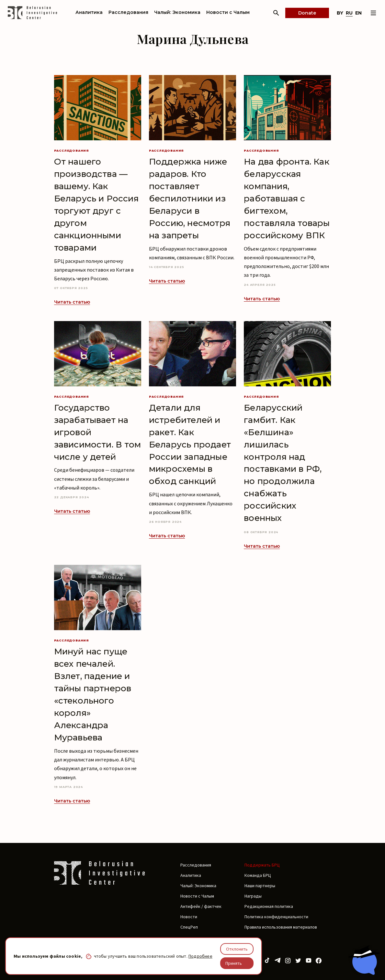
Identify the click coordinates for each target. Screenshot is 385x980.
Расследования (128, 12)
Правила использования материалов (281, 927)
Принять (234, 963)
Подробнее (200, 956)
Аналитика (89, 12)
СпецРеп (189, 927)
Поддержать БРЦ (262, 865)
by (340, 13)
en (358, 13)
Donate (307, 13)
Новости (189, 917)
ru (349, 13)
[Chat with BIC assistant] (364, 960)
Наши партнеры (260, 886)
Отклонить (237, 949)
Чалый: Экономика (177, 12)
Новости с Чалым (228, 12)
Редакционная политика (269, 906)
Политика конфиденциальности (276, 917)
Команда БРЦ (258, 875)
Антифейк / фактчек (201, 906)
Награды (253, 896)
